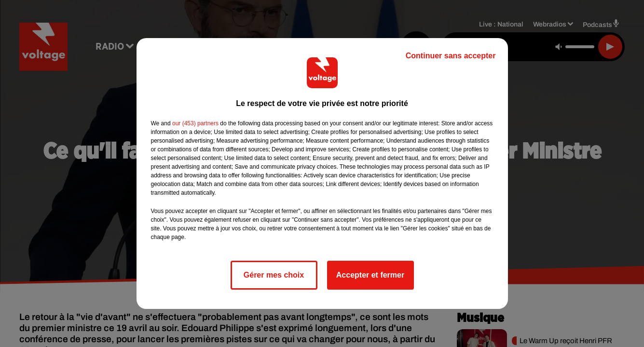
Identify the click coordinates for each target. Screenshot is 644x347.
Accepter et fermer (370, 275)
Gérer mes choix (274, 275)
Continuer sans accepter (451, 56)
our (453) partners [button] (195, 123)
